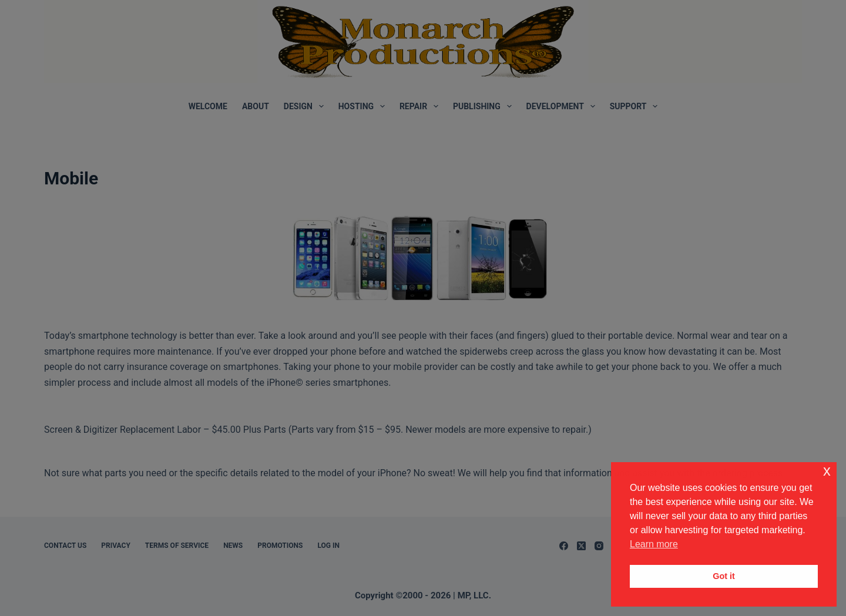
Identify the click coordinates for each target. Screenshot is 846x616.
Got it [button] (724, 576)
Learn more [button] (654, 544)
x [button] (827, 471)
